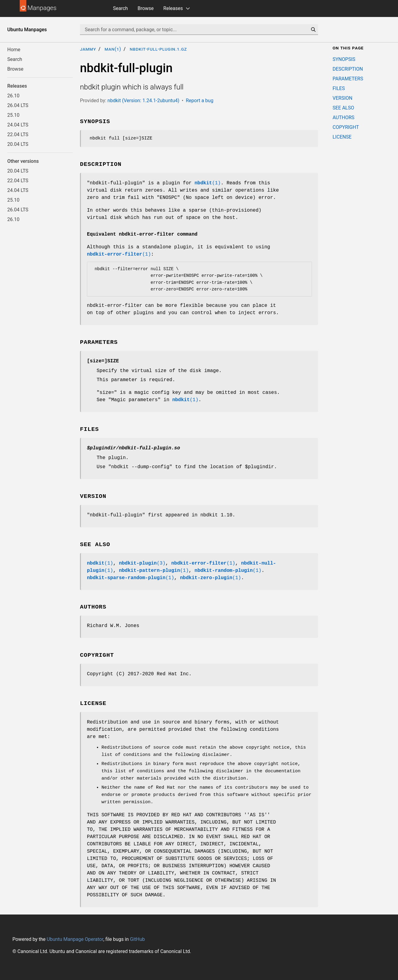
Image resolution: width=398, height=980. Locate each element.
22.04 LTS (18, 134)
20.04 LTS (18, 144)
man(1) (113, 49)
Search (120, 8)
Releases (173, 8)
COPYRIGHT (346, 127)
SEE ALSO (343, 108)
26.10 (13, 96)
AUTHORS (343, 117)
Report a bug (199, 101)
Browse (146, 8)
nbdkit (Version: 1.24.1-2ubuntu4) (143, 101)
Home (14, 50)
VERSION (342, 98)
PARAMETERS (348, 79)
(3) (142, 563)
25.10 (13, 115)
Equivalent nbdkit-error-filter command (142, 234)
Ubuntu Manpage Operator (75, 939)
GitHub (137, 939)
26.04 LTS (18, 105)
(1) (207, 183)
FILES (339, 88)
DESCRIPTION (348, 69)
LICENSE (342, 137)
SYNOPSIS (344, 59)
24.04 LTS (18, 125)
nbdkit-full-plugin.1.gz (158, 49)
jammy (88, 49)
